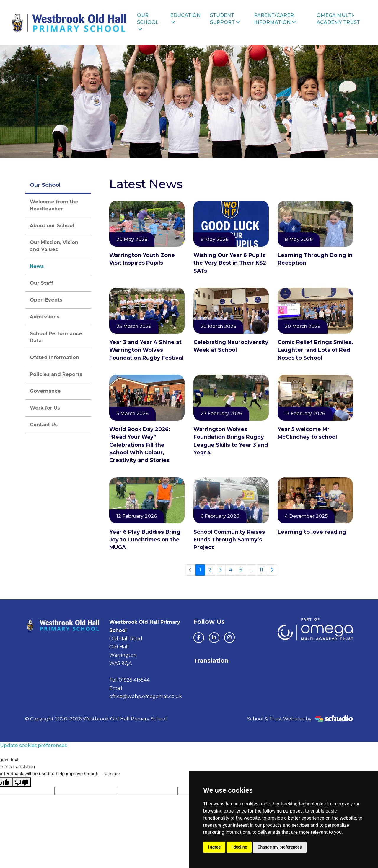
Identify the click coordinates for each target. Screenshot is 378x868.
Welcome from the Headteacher (54, 205)
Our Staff (41, 283)
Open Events (46, 300)
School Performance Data (56, 337)
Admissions (45, 317)
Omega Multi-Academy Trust (338, 19)
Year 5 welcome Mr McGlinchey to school (307, 433)
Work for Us (45, 408)
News (37, 266)
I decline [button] (239, 847)
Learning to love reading (312, 532)
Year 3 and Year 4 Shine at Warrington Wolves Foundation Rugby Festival (146, 350)
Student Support (225, 19)
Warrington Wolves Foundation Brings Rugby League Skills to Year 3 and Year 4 (231, 441)
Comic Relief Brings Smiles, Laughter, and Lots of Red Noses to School (315, 350)
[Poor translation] (22, 782)
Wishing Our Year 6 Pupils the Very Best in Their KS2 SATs (230, 263)
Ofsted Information (54, 357)
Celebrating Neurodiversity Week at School (231, 346)
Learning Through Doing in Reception (315, 259)
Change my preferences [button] (280, 847)
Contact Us (44, 425)
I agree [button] (214, 847)
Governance (45, 391)
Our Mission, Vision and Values (54, 246)
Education (185, 18)
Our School (148, 22)
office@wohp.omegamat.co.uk (146, 696)
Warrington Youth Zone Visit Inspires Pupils (142, 259)
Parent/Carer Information (275, 19)
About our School (52, 226)
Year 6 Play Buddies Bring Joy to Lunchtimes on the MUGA (145, 540)
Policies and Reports (56, 374)
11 (261, 570)
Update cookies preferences (33, 745)
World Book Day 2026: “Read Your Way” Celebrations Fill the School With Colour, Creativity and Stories (140, 445)
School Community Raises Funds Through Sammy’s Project (229, 540)
